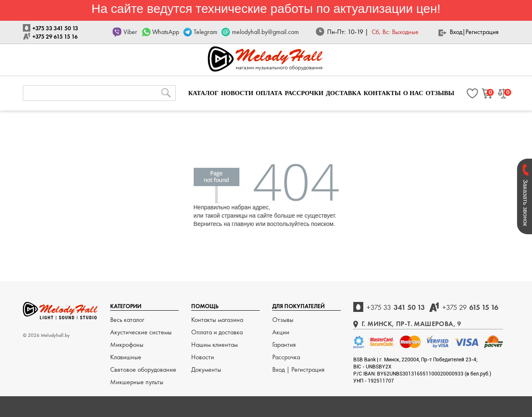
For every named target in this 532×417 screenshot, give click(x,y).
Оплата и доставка (217, 332)
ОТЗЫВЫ (440, 93)
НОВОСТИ (237, 93)
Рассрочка (286, 357)
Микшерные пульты (137, 382)
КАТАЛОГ (203, 93)
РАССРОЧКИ (304, 93)
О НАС (413, 93)
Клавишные (126, 357)
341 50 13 (396, 307)
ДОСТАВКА (344, 93)
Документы (206, 369)
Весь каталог (127, 320)
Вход (456, 32)
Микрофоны (127, 345)
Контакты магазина (217, 320)
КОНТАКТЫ (382, 93)
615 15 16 (470, 307)
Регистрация (482, 32)
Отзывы (283, 320)
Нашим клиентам (214, 345)
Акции (281, 332)
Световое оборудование (143, 369)
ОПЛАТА (269, 93)
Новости (203, 357)
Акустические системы (141, 332)
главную (243, 224)
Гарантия (284, 345)
